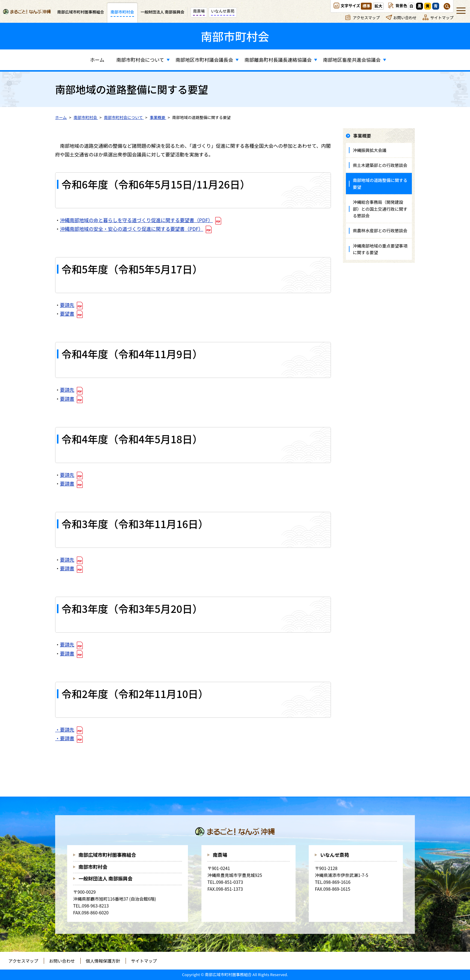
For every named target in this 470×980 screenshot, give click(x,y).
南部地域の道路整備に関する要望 (380, 183)
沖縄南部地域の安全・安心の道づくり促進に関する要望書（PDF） (132, 229)
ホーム (97, 60)
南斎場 (220, 855)
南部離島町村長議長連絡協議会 (278, 60)
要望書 (67, 313)
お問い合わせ (405, 18)
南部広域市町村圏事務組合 (107, 855)
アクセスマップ (366, 18)
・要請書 (65, 738)
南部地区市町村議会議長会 (204, 60)
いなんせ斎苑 (335, 855)
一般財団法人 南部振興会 (106, 878)
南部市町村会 (93, 867)
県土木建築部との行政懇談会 (380, 165)
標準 (366, 6)
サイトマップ (442, 18)
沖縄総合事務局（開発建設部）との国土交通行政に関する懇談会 (380, 209)
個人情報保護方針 (103, 961)
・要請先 (65, 729)
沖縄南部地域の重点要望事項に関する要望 (380, 249)
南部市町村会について (140, 60)
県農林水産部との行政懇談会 (380, 230)
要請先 (67, 305)
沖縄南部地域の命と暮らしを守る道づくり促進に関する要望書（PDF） (136, 220)
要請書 (67, 399)
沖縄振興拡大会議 (370, 150)
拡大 (378, 6)
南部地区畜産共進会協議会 (352, 60)
